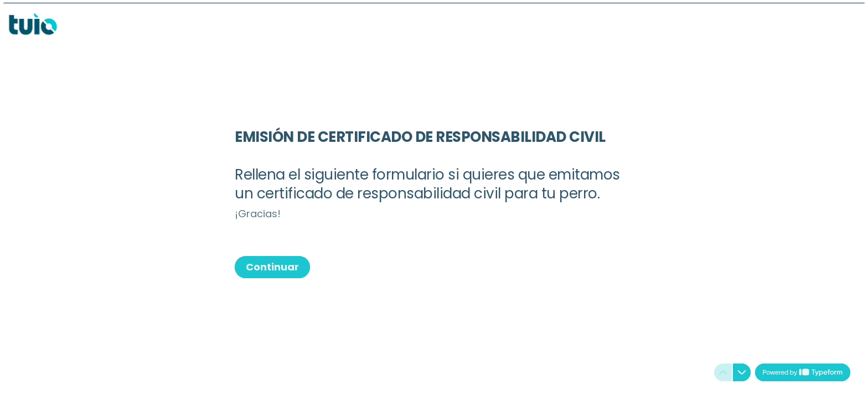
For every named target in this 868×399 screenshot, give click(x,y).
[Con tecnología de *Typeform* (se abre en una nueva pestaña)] (803, 372)
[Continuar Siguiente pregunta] (272, 267)
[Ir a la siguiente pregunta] (742, 372)
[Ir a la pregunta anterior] (723, 372)
